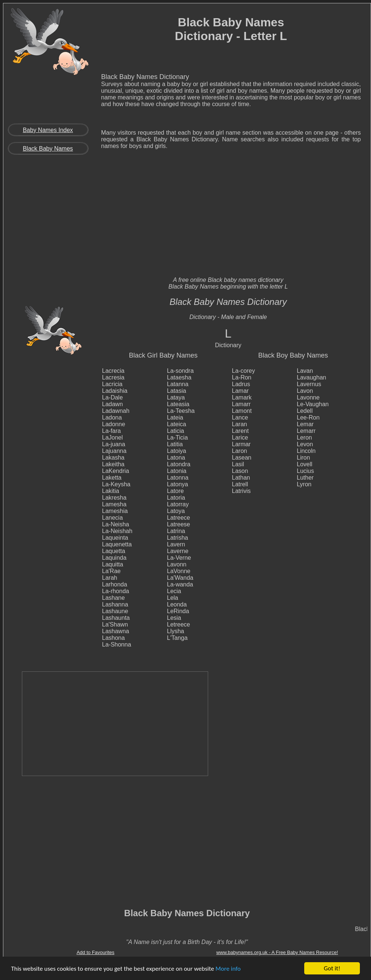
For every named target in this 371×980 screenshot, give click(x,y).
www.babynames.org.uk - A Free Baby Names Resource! (277, 952)
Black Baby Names (48, 149)
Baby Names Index (48, 130)
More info (228, 969)
